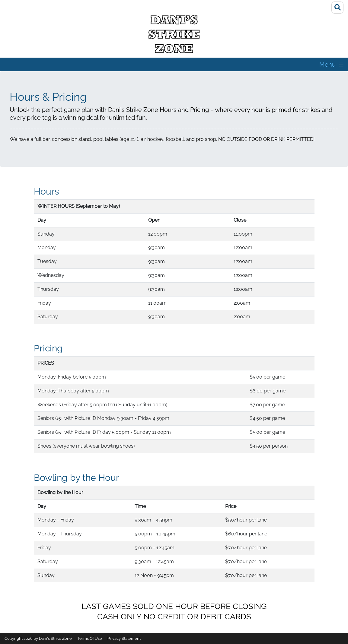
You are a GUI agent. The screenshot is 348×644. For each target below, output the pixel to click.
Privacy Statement (124, 638)
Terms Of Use (90, 638)
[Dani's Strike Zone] (174, 34)
